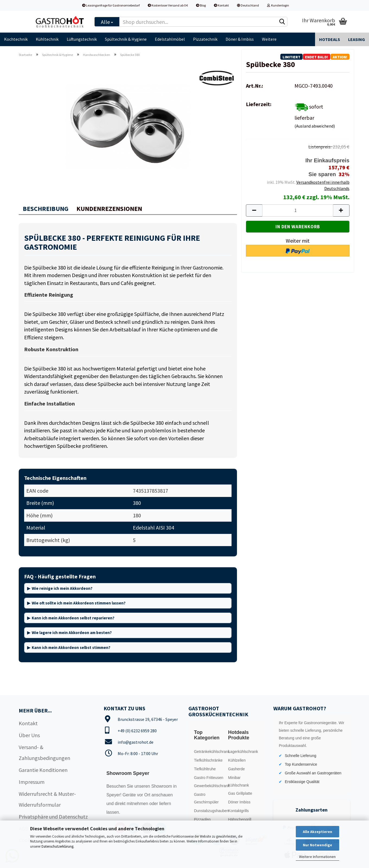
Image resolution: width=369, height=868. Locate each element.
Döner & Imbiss (240, 39)
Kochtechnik (16, 39)
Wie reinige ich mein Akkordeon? (62, 588)
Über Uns (29, 735)
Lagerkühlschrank (243, 752)
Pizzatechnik (205, 39)
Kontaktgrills (238, 811)
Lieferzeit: (259, 104)
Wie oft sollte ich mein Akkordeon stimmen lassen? (79, 603)
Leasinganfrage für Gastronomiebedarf (111, 5)
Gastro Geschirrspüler (206, 798)
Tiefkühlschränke (208, 760)
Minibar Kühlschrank (238, 781)
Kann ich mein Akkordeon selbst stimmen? (71, 647)
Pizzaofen (202, 819)
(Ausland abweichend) (315, 126)
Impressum (32, 782)
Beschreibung (46, 209)
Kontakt (221, 5)
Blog (201, 5)
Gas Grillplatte (240, 793)
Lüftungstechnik (82, 39)
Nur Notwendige (317, 845)
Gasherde (236, 769)
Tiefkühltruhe (205, 769)
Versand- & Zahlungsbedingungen (44, 753)
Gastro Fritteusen (208, 778)
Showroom (162, 786)
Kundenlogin (278, 5)
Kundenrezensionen (109, 209)
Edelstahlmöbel (170, 39)
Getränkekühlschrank (210, 752)
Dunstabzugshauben (210, 811)
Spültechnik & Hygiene (126, 39)
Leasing (357, 39)
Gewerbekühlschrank (210, 786)
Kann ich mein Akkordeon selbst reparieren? (73, 618)
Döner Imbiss (239, 802)
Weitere (269, 39)
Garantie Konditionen (43, 770)
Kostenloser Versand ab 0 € (168, 5)
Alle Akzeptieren (317, 832)
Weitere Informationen (317, 857)
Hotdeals (330, 39)
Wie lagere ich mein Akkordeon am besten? (72, 633)
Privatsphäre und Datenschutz (53, 817)
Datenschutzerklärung (57, 846)
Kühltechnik (47, 39)
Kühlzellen (237, 760)
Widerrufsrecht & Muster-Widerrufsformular (47, 799)
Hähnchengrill (240, 819)
